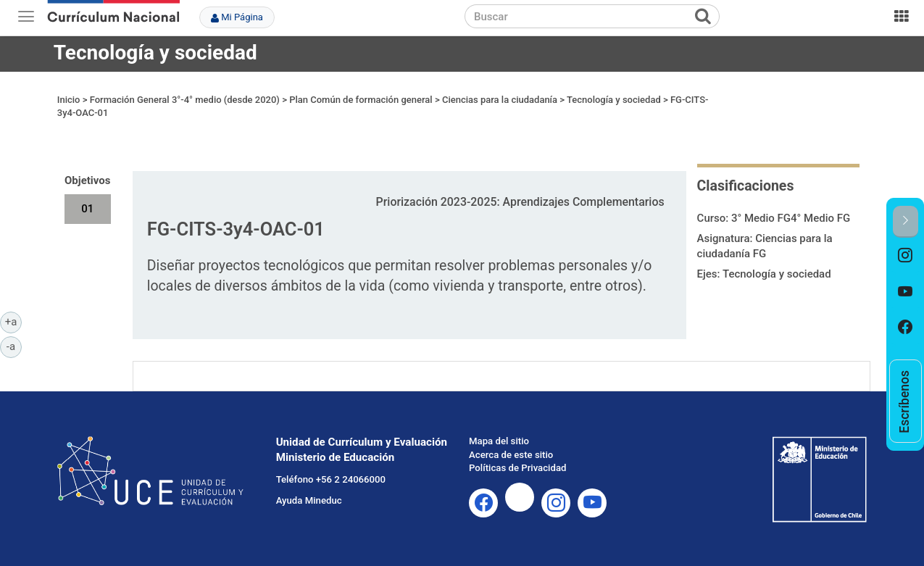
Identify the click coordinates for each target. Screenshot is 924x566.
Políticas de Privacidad (517, 468)
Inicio (69, 100)
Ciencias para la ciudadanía (500, 100)
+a (13, 321)
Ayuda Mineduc (309, 500)
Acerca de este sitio (511, 455)
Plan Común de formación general (361, 100)
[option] (906, 256)
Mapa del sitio (499, 441)
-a (14, 346)
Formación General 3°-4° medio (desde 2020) (185, 100)
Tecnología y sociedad (155, 53)
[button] (906, 221)
